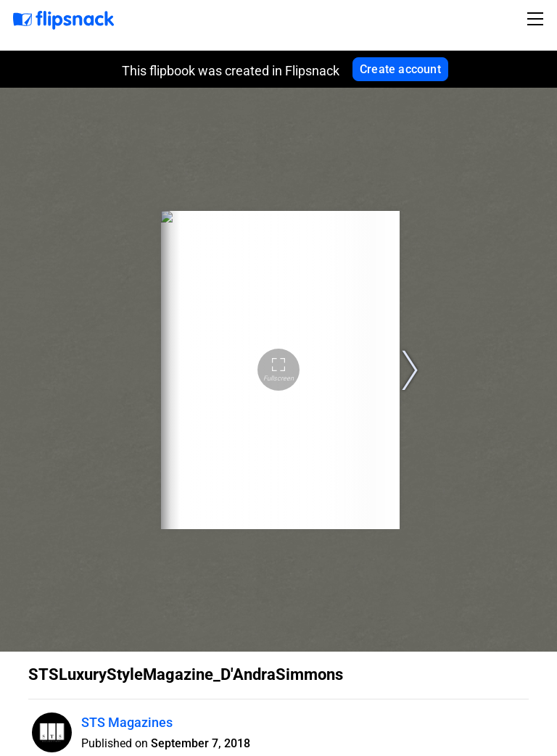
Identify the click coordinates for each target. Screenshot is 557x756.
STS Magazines (127, 722)
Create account (400, 69)
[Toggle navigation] (537, 19)
